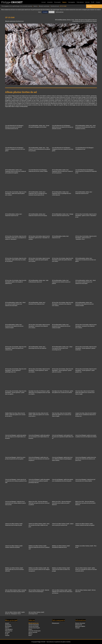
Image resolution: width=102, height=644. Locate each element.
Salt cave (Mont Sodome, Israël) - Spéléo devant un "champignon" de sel (15, 613)
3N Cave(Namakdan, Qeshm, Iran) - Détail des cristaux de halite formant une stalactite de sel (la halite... (85, 282)
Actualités (50, 2)
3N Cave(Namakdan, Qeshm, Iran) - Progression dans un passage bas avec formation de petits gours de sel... (38, 193)
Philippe (12, 2)
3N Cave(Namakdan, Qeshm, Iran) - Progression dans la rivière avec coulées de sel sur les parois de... (62, 171)
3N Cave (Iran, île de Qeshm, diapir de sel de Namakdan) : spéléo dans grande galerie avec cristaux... (16, 193)
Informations (60, 12)
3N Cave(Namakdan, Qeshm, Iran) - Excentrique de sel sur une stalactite (37, 347)
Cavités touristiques (34, 628)
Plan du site (79, 625)
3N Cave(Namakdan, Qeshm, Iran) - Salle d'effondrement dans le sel (38, 281)
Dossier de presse (80, 623)
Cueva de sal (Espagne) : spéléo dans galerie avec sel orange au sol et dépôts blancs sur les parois (16, 437)
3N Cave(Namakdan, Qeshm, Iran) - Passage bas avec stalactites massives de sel (63, 215)
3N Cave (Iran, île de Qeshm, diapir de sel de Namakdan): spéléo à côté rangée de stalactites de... (16, 282)
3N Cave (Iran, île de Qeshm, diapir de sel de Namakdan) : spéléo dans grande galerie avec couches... (39, 260)
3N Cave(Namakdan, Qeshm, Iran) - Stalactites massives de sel (84, 193)
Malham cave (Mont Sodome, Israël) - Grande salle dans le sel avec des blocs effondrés (14, 569)
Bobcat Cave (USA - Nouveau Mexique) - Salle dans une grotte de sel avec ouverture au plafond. (39, 503)
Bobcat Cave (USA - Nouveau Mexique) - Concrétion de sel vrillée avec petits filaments (62, 503)
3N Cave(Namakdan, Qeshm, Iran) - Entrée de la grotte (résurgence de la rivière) (39, 126)
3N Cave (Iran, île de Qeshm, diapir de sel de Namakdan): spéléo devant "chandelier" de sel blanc (39, 238)
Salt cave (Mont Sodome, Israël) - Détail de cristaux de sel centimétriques (39, 591)
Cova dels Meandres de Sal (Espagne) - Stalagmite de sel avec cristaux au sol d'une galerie (63, 149)
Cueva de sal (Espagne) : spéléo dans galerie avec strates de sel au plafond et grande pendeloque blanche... (39, 481)
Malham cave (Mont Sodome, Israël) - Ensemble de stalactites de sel (61, 547)
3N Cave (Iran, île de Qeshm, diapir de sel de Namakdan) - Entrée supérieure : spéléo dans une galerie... (16, 392)
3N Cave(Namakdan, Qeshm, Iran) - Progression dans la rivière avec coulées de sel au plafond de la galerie (15, 171)
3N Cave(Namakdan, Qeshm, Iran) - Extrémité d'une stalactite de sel (37, 303)
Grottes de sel (20, 21)
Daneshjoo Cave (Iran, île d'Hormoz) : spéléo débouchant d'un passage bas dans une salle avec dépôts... (39, 392)
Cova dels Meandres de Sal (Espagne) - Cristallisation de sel (85, 148)
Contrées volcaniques (35, 631)
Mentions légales (80, 626)
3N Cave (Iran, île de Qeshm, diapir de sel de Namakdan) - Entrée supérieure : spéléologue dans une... (16, 370)
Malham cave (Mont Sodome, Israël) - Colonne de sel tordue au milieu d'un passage (61, 569)
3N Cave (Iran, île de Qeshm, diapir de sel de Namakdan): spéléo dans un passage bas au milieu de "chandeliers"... (16, 238)
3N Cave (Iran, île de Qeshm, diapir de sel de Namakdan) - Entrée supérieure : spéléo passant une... (86, 370)
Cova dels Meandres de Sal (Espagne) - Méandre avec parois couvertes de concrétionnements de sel (14, 127)
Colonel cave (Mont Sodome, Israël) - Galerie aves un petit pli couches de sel (63, 524)
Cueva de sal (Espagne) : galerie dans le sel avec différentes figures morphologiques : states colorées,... (62, 459)
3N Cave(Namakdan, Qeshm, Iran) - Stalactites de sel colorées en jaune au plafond (61, 282)
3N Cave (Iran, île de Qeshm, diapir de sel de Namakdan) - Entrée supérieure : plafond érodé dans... (86, 348)
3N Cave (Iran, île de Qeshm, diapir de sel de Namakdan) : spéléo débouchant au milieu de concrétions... (16, 260)
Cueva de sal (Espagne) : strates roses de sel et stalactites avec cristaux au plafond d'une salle (16, 481)
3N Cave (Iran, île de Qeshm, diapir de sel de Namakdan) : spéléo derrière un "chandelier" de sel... (86, 238)
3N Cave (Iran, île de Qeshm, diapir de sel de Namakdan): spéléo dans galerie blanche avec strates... (63, 260)
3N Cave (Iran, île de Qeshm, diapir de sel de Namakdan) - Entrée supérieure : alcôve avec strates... (39, 370)
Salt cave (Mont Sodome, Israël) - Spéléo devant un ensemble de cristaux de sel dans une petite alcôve (86, 569)
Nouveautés (57, 2)
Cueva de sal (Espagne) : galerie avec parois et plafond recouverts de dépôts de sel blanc (86, 436)
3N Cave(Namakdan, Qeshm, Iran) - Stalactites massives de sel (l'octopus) (38, 215)
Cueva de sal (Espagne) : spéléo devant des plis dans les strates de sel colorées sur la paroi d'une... (86, 459)
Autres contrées (33, 632)
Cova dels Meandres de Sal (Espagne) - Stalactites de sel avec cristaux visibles (38, 171)
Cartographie (72, 2)
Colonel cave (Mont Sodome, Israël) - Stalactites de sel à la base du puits (14, 524)
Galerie (64, 2)
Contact (98, 2)
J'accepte (45, 12)
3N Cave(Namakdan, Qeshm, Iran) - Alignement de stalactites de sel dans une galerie (86, 260)
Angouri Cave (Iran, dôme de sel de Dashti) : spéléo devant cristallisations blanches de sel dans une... (86, 415)
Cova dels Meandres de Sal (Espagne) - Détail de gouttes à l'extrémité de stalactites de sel (86, 171)
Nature (30, 634)
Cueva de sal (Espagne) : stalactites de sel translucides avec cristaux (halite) (85, 480)
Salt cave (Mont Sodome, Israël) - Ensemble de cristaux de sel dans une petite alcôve (16, 591)
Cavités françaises (34, 625)
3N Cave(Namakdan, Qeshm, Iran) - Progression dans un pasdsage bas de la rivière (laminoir (61, 193)
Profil (93, 2)
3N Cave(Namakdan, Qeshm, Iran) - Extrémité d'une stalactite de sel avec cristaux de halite (84, 304)
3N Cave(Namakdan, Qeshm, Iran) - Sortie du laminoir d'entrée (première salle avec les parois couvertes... (85, 127)
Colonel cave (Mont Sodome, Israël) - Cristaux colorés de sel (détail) (14, 547)
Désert (30, 629)
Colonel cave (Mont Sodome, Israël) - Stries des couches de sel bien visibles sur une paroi (39, 525)
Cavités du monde (34, 626)
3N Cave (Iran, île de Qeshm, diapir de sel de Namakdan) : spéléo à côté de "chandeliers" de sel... (86, 216)
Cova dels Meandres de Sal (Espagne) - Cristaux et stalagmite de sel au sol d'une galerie (15, 149)
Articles (87, 2)
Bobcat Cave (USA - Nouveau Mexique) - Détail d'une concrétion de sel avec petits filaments (85, 503)
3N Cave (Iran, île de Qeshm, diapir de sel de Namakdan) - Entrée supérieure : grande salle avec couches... (63, 370)
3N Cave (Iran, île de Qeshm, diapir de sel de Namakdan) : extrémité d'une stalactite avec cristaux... (63, 304)
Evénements (56, 623)
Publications (80, 2)
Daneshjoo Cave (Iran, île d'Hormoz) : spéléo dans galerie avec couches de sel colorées (62, 392)
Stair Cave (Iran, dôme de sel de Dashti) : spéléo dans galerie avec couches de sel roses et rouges (85, 392)
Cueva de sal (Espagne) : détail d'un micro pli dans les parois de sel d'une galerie (15, 458)
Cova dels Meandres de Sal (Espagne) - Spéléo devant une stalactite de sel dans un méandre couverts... (63, 127)
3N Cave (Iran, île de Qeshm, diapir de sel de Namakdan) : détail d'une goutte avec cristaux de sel (16, 348)
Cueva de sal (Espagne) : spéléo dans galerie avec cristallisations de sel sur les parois (62, 480)
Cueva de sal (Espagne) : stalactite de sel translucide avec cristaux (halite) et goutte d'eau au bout (15, 503)
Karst (30, 635)
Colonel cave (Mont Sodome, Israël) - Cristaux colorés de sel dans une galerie (85, 524)
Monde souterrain (10, 21)
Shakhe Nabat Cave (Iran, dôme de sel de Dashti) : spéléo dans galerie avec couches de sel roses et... (15, 415)
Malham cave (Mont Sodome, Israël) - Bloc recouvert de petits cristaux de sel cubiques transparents (39, 569)
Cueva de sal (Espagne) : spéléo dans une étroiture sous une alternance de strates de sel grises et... (39, 459)
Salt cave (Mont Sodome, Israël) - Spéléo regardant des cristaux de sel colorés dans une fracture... (62, 592)
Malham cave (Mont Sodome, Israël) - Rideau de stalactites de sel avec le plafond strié (39, 547)
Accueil (44, 2)
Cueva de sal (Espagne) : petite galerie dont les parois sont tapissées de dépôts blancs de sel (63, 437)
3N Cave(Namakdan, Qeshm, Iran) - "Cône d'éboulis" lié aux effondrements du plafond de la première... (39, 149)
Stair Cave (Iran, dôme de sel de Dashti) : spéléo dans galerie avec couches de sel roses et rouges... (62, 415)
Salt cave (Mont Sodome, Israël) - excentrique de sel (37, 613)
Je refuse (52, 12)
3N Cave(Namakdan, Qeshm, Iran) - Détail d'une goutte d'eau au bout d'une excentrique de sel (62, 348)
